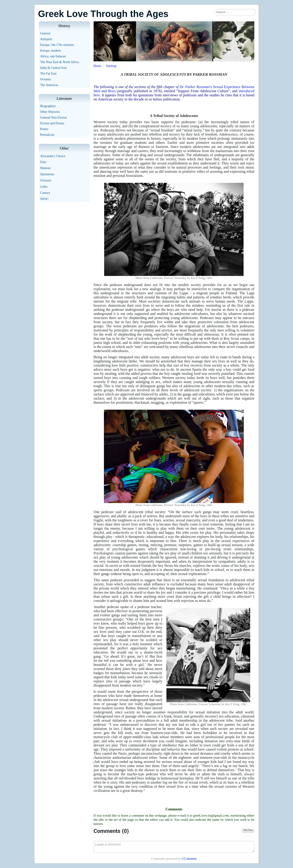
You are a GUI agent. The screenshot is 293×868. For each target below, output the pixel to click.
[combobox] (235, 12)
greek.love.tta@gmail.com (211, 815)
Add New (248, 830)
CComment (189, 859)
